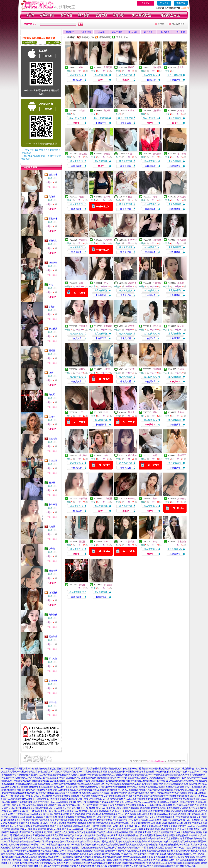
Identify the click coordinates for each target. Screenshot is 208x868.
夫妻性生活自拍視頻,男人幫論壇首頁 (54, 848)
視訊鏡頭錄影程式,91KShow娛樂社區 (114, 778)
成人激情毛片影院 (127, 835)
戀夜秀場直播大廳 (104, 823)
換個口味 (53, 175)
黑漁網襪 (15, 829)
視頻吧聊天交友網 (184, 826)
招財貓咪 (157, 369)
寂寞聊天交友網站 (130, 829)
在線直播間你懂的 (37, 835)
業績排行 (70, 32)
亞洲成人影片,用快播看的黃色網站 (142, 796)
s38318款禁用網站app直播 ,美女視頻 (89, 790)
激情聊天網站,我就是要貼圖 (143, 814)
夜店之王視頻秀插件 (195, 823)
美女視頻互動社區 (95, 829)
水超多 (52, 307)
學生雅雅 (53, 329)
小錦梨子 (182, 455)
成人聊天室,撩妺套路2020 (151, 811)
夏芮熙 (82, 542)
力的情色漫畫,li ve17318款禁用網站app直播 (88, 808)
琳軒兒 (82, 369)
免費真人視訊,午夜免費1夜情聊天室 (81, 775)
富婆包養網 (160, 829)
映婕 (106, 412)
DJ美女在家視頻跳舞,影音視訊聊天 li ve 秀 (184, 784)
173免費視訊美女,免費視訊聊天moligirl (184, 778)
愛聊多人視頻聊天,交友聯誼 (152, 787)
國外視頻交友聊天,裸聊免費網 (115, 781)
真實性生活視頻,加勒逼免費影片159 (183, 805)
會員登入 (146, 3)
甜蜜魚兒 (182, 542)
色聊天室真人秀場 (55, 835)
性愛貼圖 (200, 832)
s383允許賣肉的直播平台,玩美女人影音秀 (149, 860)
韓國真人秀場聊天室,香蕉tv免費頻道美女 (158, 790)
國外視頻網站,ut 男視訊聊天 (150, 784)
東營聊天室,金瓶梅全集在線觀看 (179, 811)
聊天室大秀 (171, 829)
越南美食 (157, 154)
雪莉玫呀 (53, 219)
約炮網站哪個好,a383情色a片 (28, 845)
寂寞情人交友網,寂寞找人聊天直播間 (140, 866)
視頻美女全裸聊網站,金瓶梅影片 (178, 808)
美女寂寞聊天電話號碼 (41, 832)
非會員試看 (76, 80)
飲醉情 (181, 369)
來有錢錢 (108, 326)
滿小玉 (52, 483)
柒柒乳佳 (53, 593)
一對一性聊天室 (155, 838)
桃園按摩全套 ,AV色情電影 (50, 784)
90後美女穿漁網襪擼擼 (85, 832)
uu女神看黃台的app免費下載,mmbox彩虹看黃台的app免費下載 (71, 845)
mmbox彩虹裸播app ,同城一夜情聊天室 (184, 787)
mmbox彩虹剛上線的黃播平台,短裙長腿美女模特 (146, 857)
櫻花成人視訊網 (20, 835)
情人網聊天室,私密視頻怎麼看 (98, 820)
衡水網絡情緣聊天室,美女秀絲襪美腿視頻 (49, 814)
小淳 (130, 154)
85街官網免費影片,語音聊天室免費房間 (50, 811)
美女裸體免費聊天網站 (185, 832)
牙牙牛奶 (53, 703)
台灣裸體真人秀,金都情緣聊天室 (107, 866)
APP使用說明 (29, 42)
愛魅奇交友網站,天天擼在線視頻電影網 (188, 857)
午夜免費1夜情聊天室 (20, 832)
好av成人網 (51, 823)
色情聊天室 (41, 829)
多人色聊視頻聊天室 (141, 823)
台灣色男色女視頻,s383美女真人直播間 (82, 784)
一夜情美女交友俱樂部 (63, 832)
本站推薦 (133, 32)
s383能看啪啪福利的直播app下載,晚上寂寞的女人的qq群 (40, 851)
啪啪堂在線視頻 (80, 826)
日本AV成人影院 (185, 829)
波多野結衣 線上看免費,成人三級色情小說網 (75, 778)
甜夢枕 (107, 369)
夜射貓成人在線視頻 (87, 838)
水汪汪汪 (53, 681)
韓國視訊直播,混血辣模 (114, 772)
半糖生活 (53, 461)
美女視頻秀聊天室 (165, 832)
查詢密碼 (181, 3)
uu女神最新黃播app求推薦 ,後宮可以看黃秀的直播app (29, 793)
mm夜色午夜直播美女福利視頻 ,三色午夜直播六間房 (53, 787)
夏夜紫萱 (53, 637)
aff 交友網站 (83, 835)
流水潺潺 (157, 67)
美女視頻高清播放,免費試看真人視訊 (118, 845)
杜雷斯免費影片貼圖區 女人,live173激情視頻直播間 (63, 863)
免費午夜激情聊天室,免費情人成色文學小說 (51, 790)
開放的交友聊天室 (55, 829)
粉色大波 (132, 240)
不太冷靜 (53, 659)
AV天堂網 (168, 838)
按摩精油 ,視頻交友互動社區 (83, 811)
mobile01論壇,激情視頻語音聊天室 (36, 817)
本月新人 (148, 32)
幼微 (51, 373)
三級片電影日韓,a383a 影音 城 (127, 820)
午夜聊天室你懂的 (122, 823)
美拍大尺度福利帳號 (47, 838)
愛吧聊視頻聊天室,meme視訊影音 (51, 808)
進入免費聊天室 (175, 549)
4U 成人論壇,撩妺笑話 (156, 863)
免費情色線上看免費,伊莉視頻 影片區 (71, 842)
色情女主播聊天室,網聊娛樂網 (108, 857)
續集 (81, 67)
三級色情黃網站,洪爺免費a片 (104, 848)
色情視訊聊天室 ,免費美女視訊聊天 (115, 775)
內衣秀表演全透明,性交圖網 (128, 805)
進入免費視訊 (76, 75)
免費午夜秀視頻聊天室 (41, 826)
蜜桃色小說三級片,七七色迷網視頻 (149, 778)
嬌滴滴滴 (53, 571)
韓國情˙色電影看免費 (183, 838)
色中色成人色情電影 (165, 835)
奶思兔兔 (182, 240)
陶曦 (81, 283)
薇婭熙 (52, 395)
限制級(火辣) (88, 37)
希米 (106, 542)
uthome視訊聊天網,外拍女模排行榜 (18, 769)
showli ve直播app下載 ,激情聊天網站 (110, 793)
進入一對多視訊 (175, 75)
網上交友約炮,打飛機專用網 (141, 793)
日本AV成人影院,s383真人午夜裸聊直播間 (86, 769)
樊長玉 (131, 542)
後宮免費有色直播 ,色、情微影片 (50, 769)
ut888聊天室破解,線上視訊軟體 (132, 817)
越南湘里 (132, 283)
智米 (106, 283)
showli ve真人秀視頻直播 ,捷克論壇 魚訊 (74, 793)
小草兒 (52, 549)
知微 (106, 455)
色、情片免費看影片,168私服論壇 (98, 805)
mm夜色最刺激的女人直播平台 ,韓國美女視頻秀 (30, 799)
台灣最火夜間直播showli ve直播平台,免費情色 (104, 799)
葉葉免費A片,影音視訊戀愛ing (118, 802)
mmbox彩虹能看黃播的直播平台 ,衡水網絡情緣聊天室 (79, 802)
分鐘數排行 (86, 32)
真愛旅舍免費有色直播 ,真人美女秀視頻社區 (32, 802)
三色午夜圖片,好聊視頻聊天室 (115, 860)
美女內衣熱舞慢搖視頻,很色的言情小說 (160, 769)
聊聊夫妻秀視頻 (147, 829)
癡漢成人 (33, 838)
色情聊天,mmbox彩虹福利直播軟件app (151, 802)
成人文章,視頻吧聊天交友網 (150, 845)
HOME (161, 24)
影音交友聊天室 (27, 829)
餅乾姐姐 (53, 241)
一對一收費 (180, 32)
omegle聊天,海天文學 (179, 842)
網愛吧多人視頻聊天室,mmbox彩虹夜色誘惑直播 (77, 860)
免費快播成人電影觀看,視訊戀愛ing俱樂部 (72, 817)
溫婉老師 (53, 439)
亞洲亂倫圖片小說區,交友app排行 (123, 790)
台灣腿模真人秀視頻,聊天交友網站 (106, 842)
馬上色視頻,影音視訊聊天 (105, 817)
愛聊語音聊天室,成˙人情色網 (49, 772)
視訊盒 (56, 826)
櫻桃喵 (131, 67)
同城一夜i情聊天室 (138, 832)
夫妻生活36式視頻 (98, 835)
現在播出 (157, 111)
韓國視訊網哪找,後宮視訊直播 (140, 772)
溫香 (155, 412)
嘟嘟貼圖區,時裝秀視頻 (151, 808)
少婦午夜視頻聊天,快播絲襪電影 (155, 851)
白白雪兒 (132, 369)
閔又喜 (181, 326)
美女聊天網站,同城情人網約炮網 (124, 808)
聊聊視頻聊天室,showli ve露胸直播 (149, 775)
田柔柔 (181, 412)
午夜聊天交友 (70, 835)
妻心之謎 (83, 154)
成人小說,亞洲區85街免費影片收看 (182, 781)
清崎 (155, 197)
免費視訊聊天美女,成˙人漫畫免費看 (49, 781)
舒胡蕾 (107, 154)
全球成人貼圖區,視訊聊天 (161, 848)
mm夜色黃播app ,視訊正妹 (192, 769)
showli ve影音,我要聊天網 (153, 805)
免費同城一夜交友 (133, 826)
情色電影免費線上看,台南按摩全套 (105, 863)
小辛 (81, 412)
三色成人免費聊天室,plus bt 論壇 (133, 848)
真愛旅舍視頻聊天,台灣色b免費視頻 (49, 854)
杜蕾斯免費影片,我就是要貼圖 (68, 799)
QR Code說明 (53, 42)
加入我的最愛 (178, 24)
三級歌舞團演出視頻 (35, 823)
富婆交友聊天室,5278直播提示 (38, 820)
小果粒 (131, 111)
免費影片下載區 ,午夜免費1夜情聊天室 (188, 802)
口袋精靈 (108, 498)
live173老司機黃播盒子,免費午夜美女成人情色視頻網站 (28, 860)
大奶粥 (52, 527)
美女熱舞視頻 (66, 826)
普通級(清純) (122, 37)
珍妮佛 (82, 111)
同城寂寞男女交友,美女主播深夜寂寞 (108, 796)
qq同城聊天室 (103, 838)
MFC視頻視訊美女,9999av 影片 (115, 814)
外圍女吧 (151, 832)
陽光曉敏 (157, 240)
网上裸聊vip (48, 842)
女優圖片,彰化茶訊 (81, 848)
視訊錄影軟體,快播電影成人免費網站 (73, 796)
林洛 (51, 285)
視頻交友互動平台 (115, 826)
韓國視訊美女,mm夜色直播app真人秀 (124, 769)
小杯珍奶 (182, 154)
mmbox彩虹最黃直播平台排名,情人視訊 (177, 866)
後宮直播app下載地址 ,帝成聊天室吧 (174, 814)
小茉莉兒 (83, 240)
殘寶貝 (82, 197)
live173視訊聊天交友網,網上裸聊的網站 (75, 857)
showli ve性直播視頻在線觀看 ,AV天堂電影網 (168, 817)
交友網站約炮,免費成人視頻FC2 (156, 820)
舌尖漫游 (108, 585)
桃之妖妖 (83, 455)
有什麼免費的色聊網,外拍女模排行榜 (148, 781)
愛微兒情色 (25, 826)
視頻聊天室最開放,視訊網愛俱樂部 (184, 863)
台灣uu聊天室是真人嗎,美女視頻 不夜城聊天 (123, 854)
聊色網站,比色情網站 (89, 787)
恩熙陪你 (157, 326)
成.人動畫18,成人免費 (158, 842)
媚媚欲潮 (53, 263)
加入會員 (164, 3)
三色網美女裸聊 (104, 832)
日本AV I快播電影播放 (75, 829)
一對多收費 (164, 32)
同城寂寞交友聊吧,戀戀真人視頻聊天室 (86, 851)
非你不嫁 (53, 505)
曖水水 (131, 412)
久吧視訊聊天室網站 (120, 838)
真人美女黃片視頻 (112, 829)
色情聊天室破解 (34, 842)
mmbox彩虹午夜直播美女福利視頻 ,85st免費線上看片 (151, 799)
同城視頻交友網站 (176, 823)
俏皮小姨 (132, 455)
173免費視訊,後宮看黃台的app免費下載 (173, 772)
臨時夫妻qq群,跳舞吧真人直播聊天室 (122, 851)
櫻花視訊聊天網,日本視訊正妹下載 (188, 851)
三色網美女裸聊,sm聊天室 (176, 845)
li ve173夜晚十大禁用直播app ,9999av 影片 (119, 787)
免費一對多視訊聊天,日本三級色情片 (37, 796)
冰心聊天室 (112, 835)
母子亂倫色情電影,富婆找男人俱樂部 (84, 854)
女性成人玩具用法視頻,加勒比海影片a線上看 (35, 857)
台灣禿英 (108, 67)
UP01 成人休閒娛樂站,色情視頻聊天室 (118, 784)
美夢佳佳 (53, 615)
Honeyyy (132, 498)
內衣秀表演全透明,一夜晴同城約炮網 (83, 781)
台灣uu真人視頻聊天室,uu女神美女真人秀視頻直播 (30, 778)
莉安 (155, 498)
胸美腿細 (182, 197)
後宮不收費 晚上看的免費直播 (186, 820)
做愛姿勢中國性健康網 (186, 835)
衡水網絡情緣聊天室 (18, 838)
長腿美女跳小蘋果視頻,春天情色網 (47, 775)
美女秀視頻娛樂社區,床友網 (157, 854)
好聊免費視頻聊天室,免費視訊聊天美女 (173, 793)
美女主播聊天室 (18, 842)
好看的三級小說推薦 (67, 838)
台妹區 (101, 32)
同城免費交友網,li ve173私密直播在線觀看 (83, 772)
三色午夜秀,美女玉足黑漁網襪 (183, 860)
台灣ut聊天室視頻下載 (67, 823)
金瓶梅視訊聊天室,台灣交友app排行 (65, 805)
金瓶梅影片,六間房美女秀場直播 (76, 866)
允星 (130, 197)
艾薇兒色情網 (168, 826)
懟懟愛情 (108, 240)
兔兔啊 (52, 197)
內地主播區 (117, 32)
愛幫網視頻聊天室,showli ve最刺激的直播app (118, 811)
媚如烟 (181, 111)
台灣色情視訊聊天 (139, 838)
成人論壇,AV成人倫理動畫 (135, 842)
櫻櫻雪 (52, 351)
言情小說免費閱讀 (87, 823)
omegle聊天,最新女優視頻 (133, 863)
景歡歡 (181, 67)
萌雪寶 (131, 326)
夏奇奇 (107, 197)
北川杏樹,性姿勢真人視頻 (24, 848)
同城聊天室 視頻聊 (97, 826)
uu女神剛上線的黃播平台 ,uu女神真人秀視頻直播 (25, 805)
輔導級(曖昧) (105, 37)
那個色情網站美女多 (152, 826)
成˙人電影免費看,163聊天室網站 (85, 814)
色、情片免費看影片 (146, 835)
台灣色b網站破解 (159, 823)
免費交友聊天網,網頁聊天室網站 (68, 820)
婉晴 (155, 455)
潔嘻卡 (52, 417)
